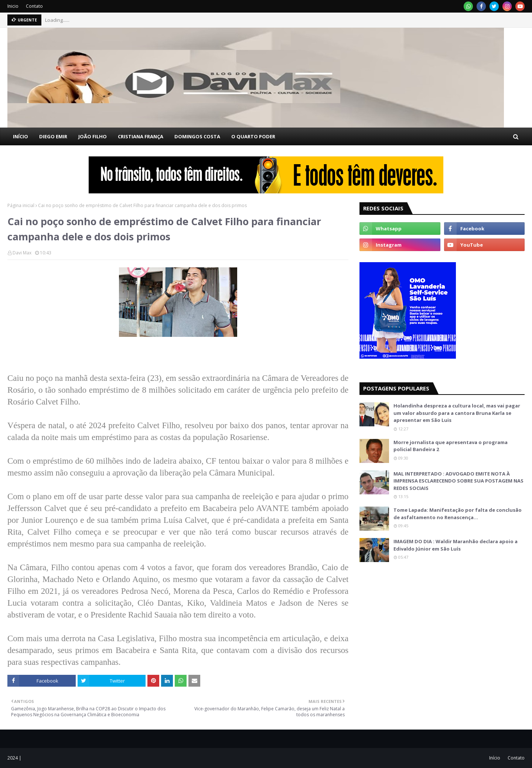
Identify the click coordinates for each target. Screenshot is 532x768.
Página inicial (21, 205)
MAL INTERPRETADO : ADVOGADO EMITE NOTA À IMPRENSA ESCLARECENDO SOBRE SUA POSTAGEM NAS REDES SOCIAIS (458, 481)
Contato (34, 6)
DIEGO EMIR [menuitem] (53, 136)
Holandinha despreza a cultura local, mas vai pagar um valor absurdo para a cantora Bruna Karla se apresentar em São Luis (457, 413)
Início (495, 758)
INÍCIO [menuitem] (21, 136)
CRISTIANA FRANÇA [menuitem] (141, 136)
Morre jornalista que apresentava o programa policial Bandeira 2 (451, 446)
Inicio (13, 6)
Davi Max (22, 253)
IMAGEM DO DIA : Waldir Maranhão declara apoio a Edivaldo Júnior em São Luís (456, 545)
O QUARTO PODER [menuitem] (253, 136)
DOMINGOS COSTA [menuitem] (197, 136)
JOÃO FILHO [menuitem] (93, 136)
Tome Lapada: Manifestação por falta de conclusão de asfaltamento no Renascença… (458, 514)
